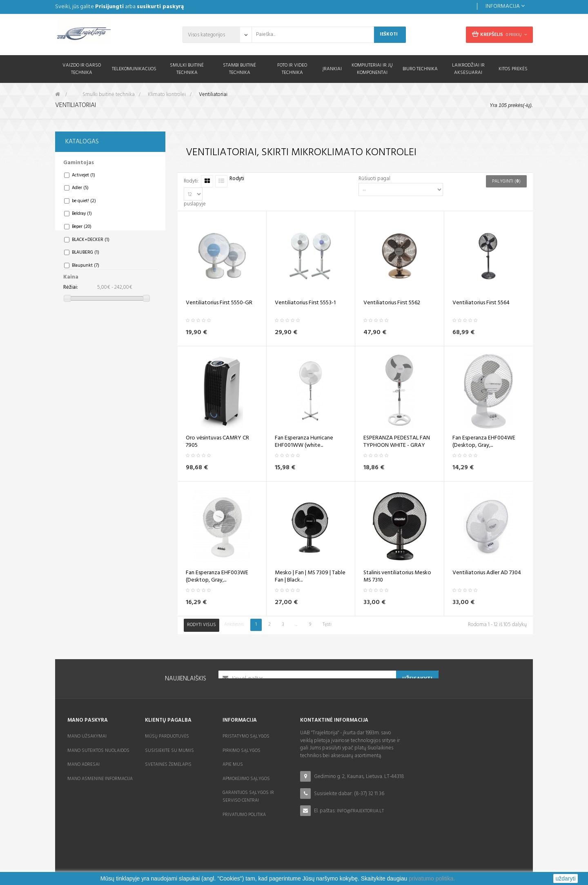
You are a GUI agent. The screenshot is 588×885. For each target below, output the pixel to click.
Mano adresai (84, 765)
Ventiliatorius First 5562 (392, 303)
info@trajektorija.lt (360, 811)
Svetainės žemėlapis (168, 765)
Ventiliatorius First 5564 (481, 303)
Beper (82, 232)
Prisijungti (109, 7)
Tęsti (327, 624)
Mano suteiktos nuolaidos (98, 751)
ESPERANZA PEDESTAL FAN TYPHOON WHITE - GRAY (397, 442)
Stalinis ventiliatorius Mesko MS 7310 (397, 577)
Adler (80, 193)
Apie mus (233, 765)
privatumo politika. (432, 878)
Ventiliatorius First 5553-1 (305, 303)
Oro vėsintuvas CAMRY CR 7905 (217, 442)
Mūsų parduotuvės (167, 736)
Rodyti (237, 179)
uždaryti (565, 878)
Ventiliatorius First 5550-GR (219, 303)
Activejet (84, 180)
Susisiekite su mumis (169, 751)
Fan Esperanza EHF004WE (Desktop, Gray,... (484, 442)
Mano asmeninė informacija (100, 779)
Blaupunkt (86, 270)
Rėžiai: (71, 293)
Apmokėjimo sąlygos (246, 779)
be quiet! (84, 206)
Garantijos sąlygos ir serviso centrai (248, 797)
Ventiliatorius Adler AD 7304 (487, 573)
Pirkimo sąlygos (242, 751)
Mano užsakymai (87, 736)
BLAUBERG (86, 257)
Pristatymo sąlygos (246, 736)
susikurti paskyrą (160, 7)
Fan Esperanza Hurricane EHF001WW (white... (304, 442)
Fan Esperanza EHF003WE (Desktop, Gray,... (217, 577)
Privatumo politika (244, 815)
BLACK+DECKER (91, 244)
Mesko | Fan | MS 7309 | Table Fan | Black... (310, 577)
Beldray (82, 218)
